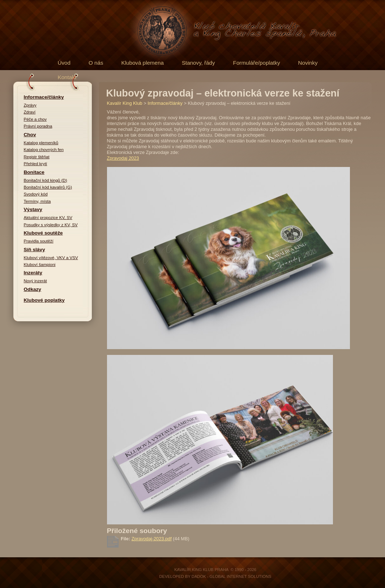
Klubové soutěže (43, 233)
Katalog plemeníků (41, 143)
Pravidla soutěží (39, 241)
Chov (30, 135)
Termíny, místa (37, 201)
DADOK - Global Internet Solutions (232, 576)
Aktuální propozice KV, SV (48, 218)
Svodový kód (36, 194)
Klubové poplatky (44, 300)
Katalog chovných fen (44, 150)
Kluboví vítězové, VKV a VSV (51, 258)
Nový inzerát (35, 281)
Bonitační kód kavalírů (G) (48, 187)
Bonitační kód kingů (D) (46, 180)
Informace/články (44, 97)
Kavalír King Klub (125, 103)
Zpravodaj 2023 (123, 158)
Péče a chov (35, 119)
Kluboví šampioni (40, 265)
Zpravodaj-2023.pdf (152, 539)
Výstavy (33, 209)
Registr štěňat (37, 157)
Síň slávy (35, 250)
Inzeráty (33, 273)
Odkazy (33, 289)
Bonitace (34, 172)
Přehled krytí (36, 164)
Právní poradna (38, 126)
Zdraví (30, 112)
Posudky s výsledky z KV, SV (51, 225)
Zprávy (30, 105)
